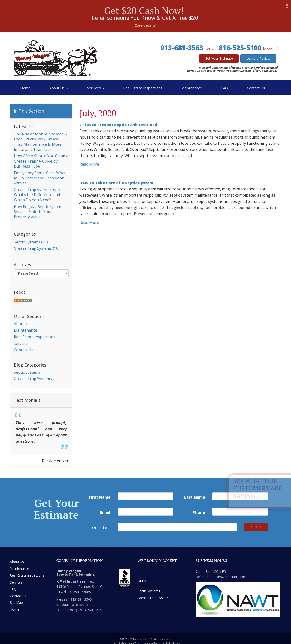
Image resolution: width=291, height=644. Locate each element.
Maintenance (192, 88)
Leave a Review (258, 58)
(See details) (146, 25)
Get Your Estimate (219, 58)
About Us (59, 88)
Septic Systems (27, 372)
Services (96, 88)
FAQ (224, 88)
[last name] (240, 496)
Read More (89, 164)
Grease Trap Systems (33, 379)
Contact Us (256, 88)
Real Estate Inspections (143, 88)
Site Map (16, 602)
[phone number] (240, 512)
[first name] (145, 496)
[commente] (177, 527)
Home (25, 88)
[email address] (145, 512)
